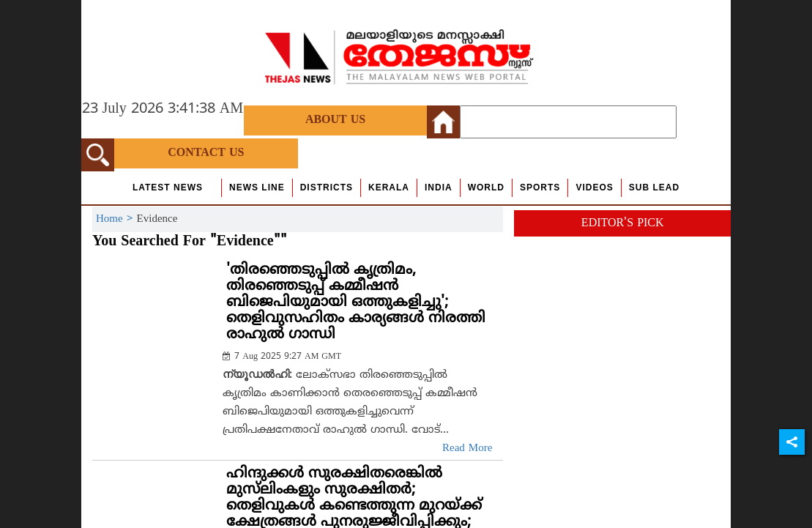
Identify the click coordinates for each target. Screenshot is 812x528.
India (439, 187)
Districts (327, 187)
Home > (116, 219)
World (486, 187)
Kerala (389, 187)
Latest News (168, 187)
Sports (540, 187)
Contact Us (206, 153)
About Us (335, 120)
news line (257, 187)
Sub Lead (654, 187)
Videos (594, 187)
